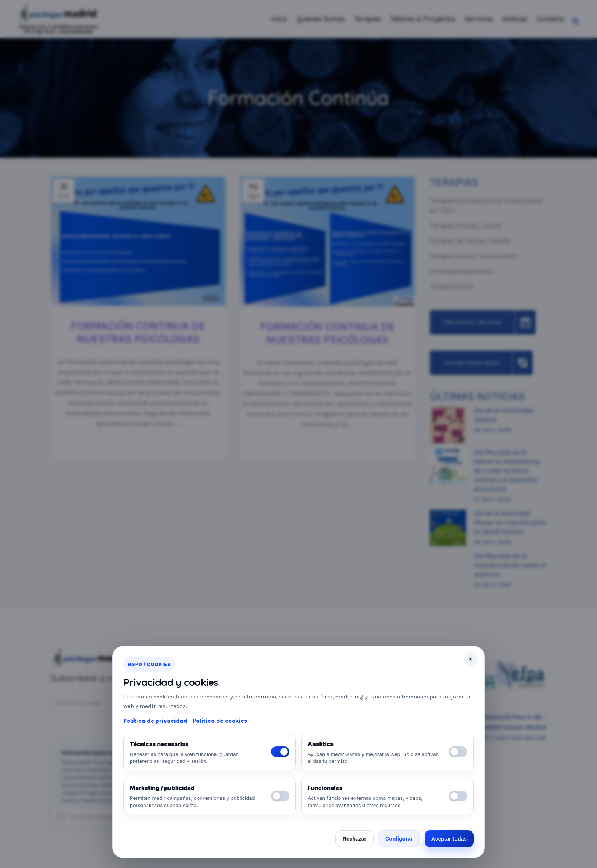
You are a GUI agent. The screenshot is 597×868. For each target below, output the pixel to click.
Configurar (399, 839)
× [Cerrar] (471, 659)
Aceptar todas (449, 839)
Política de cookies (220, 721)
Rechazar (354, 839)
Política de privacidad (155, 721)
